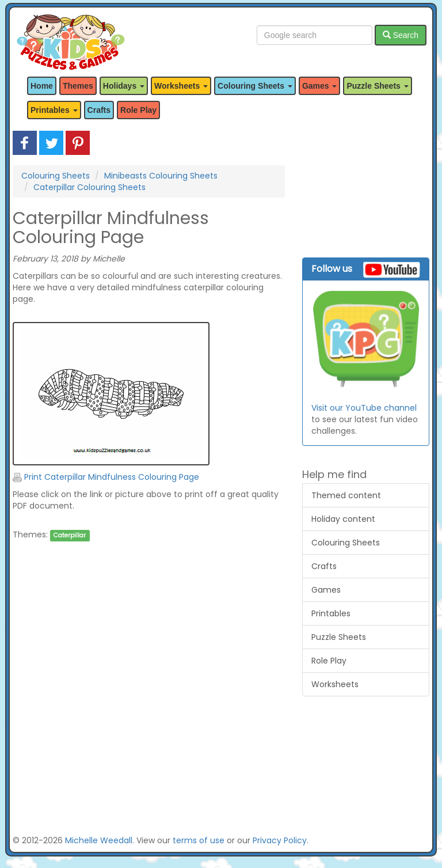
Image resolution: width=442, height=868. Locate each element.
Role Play (138, 110)
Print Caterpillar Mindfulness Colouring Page (106, 477)
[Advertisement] (149, 664)
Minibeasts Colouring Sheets (161, 176)
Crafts (99, 110)
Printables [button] (54, 110)
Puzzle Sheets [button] (377, 86)
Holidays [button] (124, 86)
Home (42, 86)
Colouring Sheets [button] (255, 86)
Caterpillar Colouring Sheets (89, 187)
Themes (78, 86)
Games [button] (320, 86)
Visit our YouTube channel (364, 408)
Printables (331, 613)
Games (326, 590)
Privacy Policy (280, 840)
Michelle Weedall (99, 840)
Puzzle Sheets (339, 637)
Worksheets (335, 684)
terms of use (199, 840)
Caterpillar (70, 535)
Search (401, 35)
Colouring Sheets (56, 176)
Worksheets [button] (181, 86)
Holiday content (343, 519)
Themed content (346, 495)
